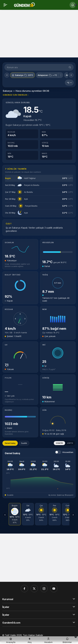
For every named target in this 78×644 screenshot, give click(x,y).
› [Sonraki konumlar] (71, 75)
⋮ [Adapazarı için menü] (61, 75)
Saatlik (24, 443)
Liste (70, 443)
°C (69, 83)
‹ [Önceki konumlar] (7, 75)
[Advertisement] (39, 34)
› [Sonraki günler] (73, 515)
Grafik (59, 443)
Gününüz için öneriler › (16, 95)
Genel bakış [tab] (10, 443)
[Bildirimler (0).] (73, 5)
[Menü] (5, 5)
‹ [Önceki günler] (5, 515)
